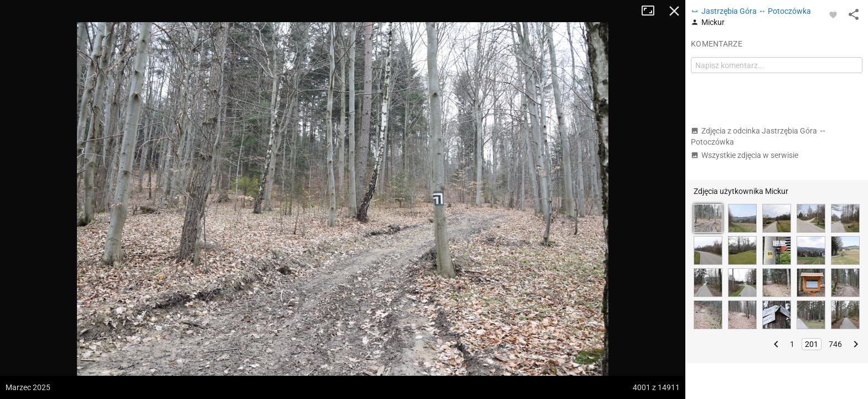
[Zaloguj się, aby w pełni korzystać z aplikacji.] (833, 14)
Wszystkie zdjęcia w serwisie (745, 155)
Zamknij (674, 11)
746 (835, 344)
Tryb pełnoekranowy (652, 11)
